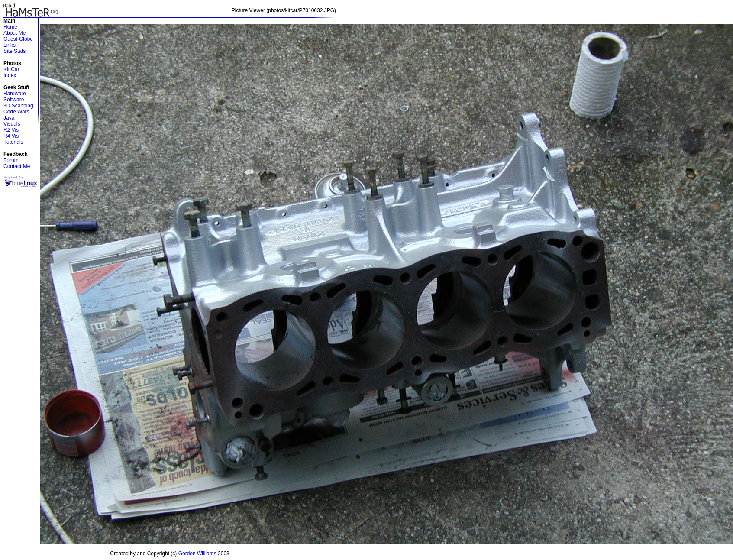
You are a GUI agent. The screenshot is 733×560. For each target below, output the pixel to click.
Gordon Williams (197, 554)
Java (9, 118)
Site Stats (15, 51)
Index (10, 75)
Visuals (12, 124)
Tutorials (13, 142)
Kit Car (11, 69)
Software (14, 100)
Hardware (15, 94)
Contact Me (17, 166)
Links (10, 45)
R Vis (11, 130)
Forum (11, 160)
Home (10, 27)
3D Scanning (18, 106)
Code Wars (16, 112)
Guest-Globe (18, 39)
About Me (15, 33)
